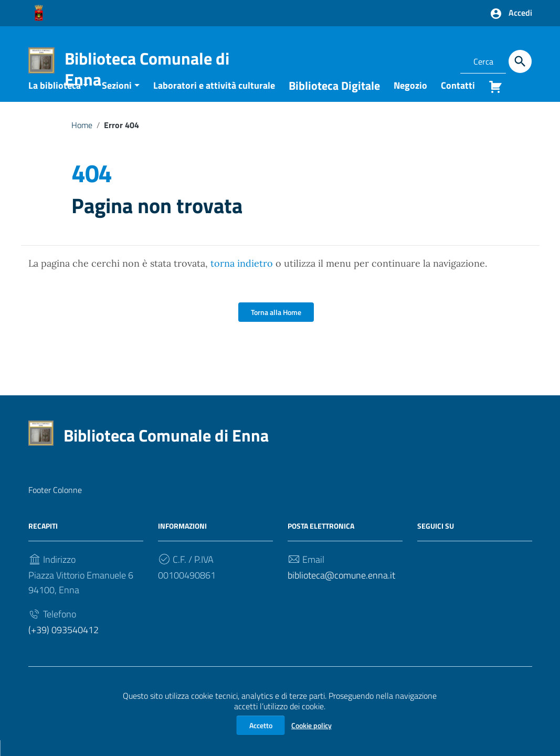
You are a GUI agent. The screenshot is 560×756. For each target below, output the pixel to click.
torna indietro (242, 280)
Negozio (410, 101)
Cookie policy (311, 725)
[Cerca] (520, 61)
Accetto (261, 725)
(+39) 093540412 (64, 646)
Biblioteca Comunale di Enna (147, 69)
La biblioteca (55, 101)
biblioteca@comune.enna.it (341, 591)
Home (82, 141)
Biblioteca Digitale (334, 101)
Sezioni (117, 101)
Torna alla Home (276, 328)
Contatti (458, 101)
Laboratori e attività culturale (214, 101)
